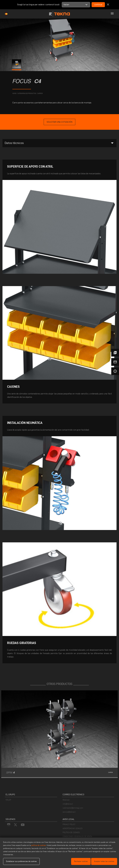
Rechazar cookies (81, 861)
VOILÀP (8, 800)
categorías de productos (27, 93)
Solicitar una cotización (59, 122)
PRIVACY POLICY (69, 824)
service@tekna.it (69, 812)
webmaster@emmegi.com (73, 808)
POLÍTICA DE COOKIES (71, 832)
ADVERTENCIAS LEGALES (73, 828)
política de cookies (39, 845)
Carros (40, 93)
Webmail (66, 800)
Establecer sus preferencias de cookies (21, 861)
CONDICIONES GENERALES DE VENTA (77, 836)
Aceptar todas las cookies (104, 861)
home (14, 93)
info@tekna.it (68, 804)
